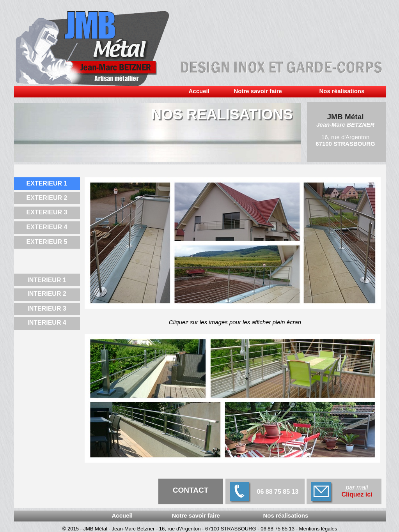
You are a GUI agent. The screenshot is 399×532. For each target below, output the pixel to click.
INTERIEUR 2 (47, 294)
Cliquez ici (357, 494)
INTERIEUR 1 (47, 280)
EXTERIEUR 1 (47, 183)
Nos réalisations (286, 515)
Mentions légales (318, 529)
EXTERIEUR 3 (47, 212)
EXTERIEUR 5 (47, 242)
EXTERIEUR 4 (47, 227)
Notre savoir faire (258, 91)
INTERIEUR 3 (47, 308)
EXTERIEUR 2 (47, 198)
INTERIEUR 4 (47, 323)
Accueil (199, 91)
